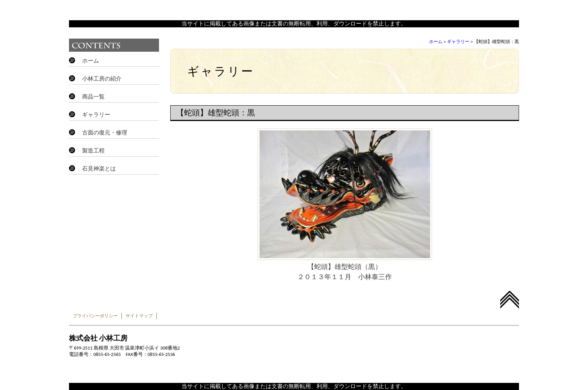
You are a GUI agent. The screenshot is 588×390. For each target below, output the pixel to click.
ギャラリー (458, 42)
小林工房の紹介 (102, 79)
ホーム (436, 42)
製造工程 (93, 151)
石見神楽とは (99, 169)
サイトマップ (139, 316)
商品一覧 (93, 97)
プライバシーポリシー (95, 316)
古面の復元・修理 (105, 133)
